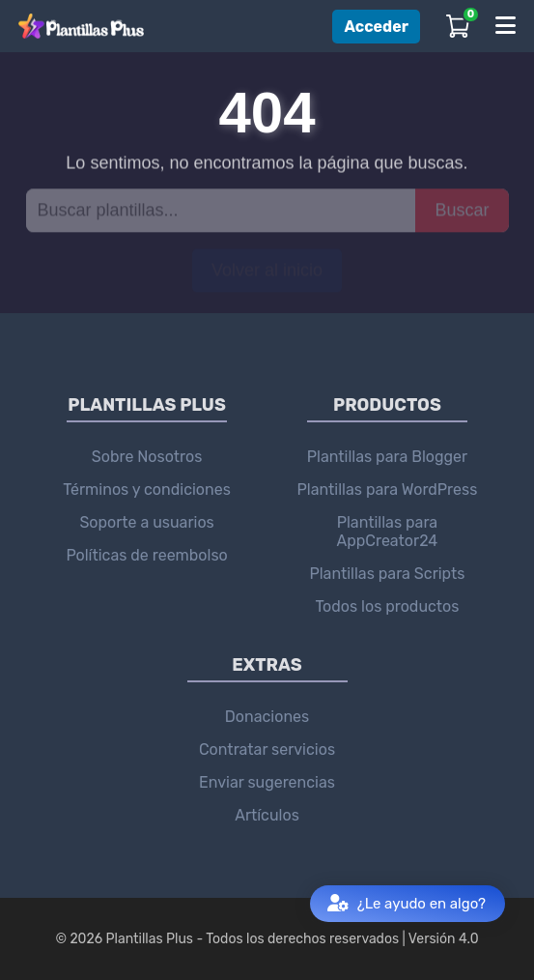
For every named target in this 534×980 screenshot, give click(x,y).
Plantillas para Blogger (387, 457)
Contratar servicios (267, 749)
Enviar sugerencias (267, 782)
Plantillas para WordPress (388, 490)
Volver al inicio (267, 270)
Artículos (267, 815)
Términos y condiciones (147, 490)
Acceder (376, 27)
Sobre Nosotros (147, 457)
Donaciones (267, 717)
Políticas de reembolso (146, 555)
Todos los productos (387, 606)
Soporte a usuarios (146, 522)
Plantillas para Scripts (387, 574)
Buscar (462, 210)
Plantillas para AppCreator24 (388, 532)
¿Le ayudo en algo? (407, 904)
